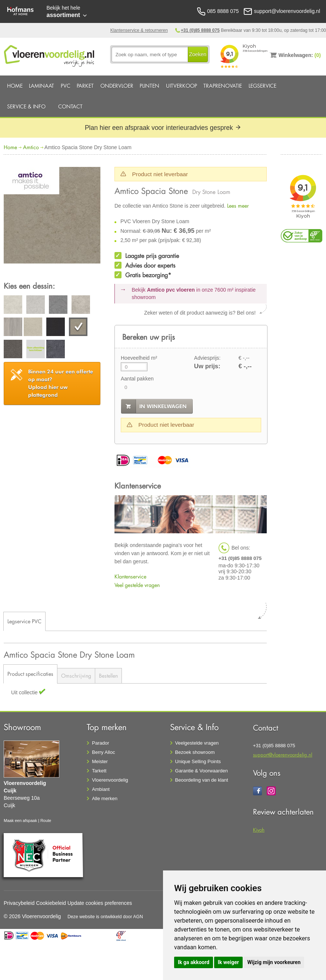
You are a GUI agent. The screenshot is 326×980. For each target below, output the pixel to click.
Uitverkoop (182, 86)
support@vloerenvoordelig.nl (283, 754)
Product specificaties (30, 674)
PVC (66, 86)
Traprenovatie (223, 86)
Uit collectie (25, 692)
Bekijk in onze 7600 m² (194, 293)
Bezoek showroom (195, 752)
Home (15, 86)
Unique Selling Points (198, 761)
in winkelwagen (163, 406)
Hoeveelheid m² (139, 358)
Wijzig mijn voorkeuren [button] (274, 962)
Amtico (31, 147)
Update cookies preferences (100, 903)
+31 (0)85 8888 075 (200, 30)
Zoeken (198, 54)
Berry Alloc (103, 752)
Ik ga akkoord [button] (194, 962)
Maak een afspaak (20, 820)
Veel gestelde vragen (137, 585)
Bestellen (108, 676)
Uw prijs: (207, 366)
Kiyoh (259, 830)
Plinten (149, 86)
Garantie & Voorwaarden (202, 771)
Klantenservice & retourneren (139, 30)
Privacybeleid (19, 903)
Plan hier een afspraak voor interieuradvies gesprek (163, 128)
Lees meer (238, 206)
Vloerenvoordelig (110, 780)
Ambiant (101, 789)
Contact (70, 106)
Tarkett (99, 771)
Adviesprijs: (207, 358)
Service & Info (26, 106)
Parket (85, 86)
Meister (100, 761)
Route (46, 820)
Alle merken (105, 798)
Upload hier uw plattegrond (61, 383)
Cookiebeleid (51, 903)
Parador (100, 743)
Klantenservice (130, 576)
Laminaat (41, 86)
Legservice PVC (24, 621)
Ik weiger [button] (228, 962)
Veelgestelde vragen (197, 743)
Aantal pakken (137, 379)
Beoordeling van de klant (202, 780)
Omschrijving (76, 676)
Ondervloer (117, 86)
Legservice (262, 86)
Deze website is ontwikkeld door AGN (105, 917)
